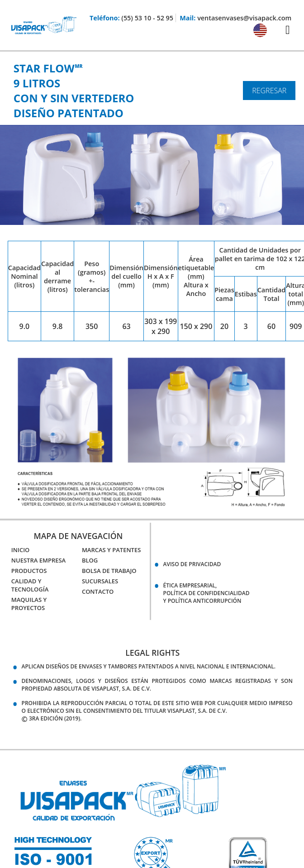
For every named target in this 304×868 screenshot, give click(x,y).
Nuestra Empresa (38, 560)
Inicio (21, 550)
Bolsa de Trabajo (109, 571)
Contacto (98, 591)
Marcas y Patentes (111, 550)
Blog (90, 560)
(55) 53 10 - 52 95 (147, 18)
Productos (29, 571)
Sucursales (100, 581)
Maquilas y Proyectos (29, 604)
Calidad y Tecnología (30, 585)
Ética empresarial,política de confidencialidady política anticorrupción (207, 593)
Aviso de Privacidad (192, 564)
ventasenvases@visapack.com (244, 18)
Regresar (269, 91)
